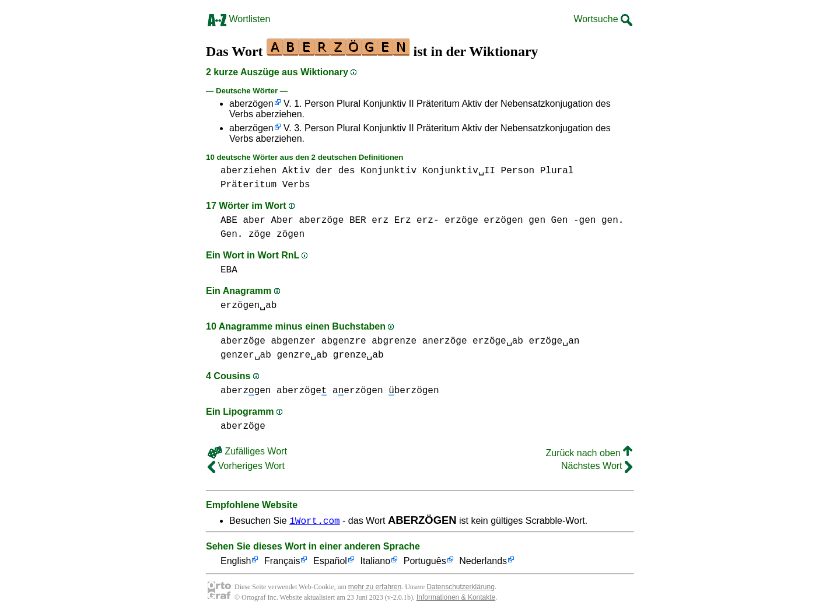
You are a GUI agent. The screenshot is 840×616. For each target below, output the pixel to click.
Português (425, 561)
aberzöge (321, 220)
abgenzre (344, 341)
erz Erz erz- (405, 220)
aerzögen (358, 391)
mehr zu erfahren (375, 587)
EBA (229, 270)
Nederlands (483, 561)
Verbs (296, 185)
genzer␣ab (246, 355)
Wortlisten (239, 19)
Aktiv (296, 171)
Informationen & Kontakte (456, 597)
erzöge (461, 220)
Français (282, 561)
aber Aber (268, 220)
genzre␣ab (302, 355)
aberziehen (249, 171)
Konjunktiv (388, 171)
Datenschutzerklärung (461, 587)
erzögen (503, 220)
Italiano (376, 561)
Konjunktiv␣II (459, 171)
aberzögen (251, 104)
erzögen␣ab (249, 306)
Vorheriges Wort (246, 466)
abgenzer (293, 341)
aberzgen (246, 391)
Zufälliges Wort (247, 451)
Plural (557, 171)
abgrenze (394, 341)
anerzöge (445, 341)
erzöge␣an (554, 341)
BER (358, 220)
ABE (229, 220)
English (236, 561)
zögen (290, 235)
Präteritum (249, 185)
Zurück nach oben (589, 453)
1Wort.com (314, 520)
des (347, 171)
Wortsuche (603, 19)
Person (518, 171)
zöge (260, 235)
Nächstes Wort (597, 466)
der (324, 171)
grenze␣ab (358, 355)
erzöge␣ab (498, 341)
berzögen (414, 391)
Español (330, 561)
